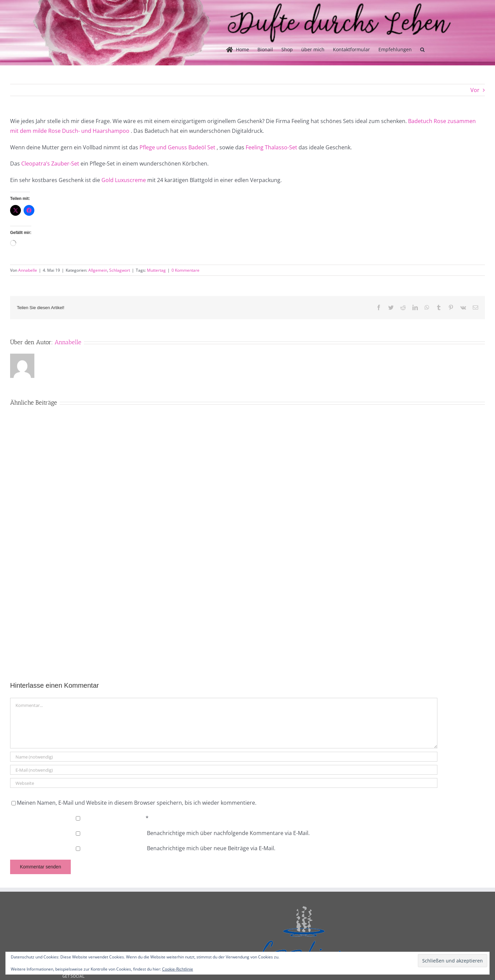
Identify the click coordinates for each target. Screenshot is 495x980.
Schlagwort (120, 270)
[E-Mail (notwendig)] (224, 770)
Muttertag (156, 270)
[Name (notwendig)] (224, 757)
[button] (422, 50)
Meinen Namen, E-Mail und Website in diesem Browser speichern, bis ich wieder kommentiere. (137, 803)
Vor (475, 90)
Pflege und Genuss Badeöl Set (177, 147)
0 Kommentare (185, 270)
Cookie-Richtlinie (178, 969)
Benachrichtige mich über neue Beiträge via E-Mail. (211, 848)
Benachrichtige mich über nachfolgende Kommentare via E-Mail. (228, 833)
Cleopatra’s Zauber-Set (50, 164)
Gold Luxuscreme (124, 180)
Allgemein (98, 270)
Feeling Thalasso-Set (271, 147)
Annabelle (28, 270)
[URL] (224, 783)
